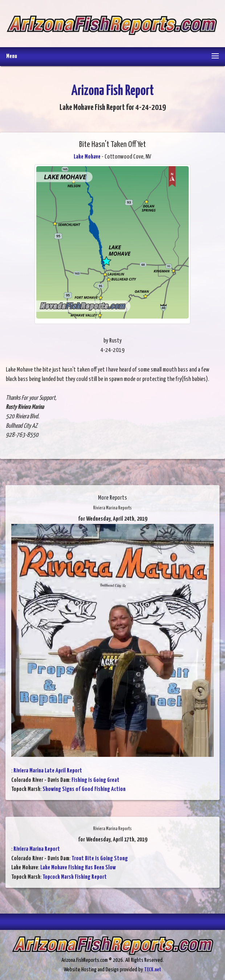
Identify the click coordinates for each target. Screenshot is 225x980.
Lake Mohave (87, 157)
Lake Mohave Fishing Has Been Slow (78, 868)
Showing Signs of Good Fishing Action (84, 789)
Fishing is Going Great (95, 780)
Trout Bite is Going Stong (100, 859)
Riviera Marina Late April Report (48, 771)
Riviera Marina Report (37, 849)
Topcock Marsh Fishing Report (75, 877)
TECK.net (153, 970)
